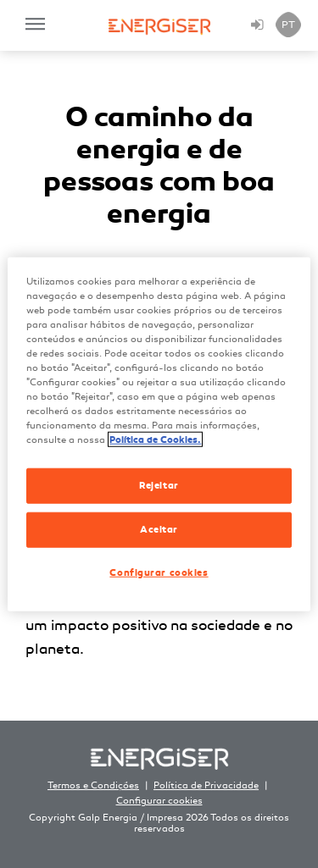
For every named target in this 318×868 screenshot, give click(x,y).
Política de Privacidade (206, 785)
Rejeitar (159, 485)
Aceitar (159, 529)
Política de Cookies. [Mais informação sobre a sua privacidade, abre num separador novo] (155, 440)
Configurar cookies (159, 801)
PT (288, 25)
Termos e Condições (93, 785)
